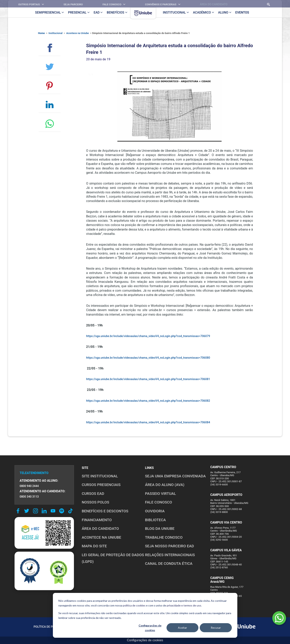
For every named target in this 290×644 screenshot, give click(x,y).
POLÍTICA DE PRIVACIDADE (51, 627)
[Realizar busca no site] (263, 4)
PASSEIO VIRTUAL (161, 494)
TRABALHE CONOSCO (164, 537)
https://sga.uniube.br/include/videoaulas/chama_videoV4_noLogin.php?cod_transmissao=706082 (148, 401)
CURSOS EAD (93, 494)
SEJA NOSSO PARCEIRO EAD (170, 546)
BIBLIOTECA (156, 520)
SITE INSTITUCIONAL (100, 476)
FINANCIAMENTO (97, 520)
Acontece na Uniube (78, 33)
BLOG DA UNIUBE (160, 529)
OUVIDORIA (155, 511)
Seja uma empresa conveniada (175, 476)
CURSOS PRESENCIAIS (101, 485)
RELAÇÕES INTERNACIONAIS (170, 555)
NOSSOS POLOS (96, 502)
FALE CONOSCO (159, 502)
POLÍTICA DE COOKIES (87, 627)
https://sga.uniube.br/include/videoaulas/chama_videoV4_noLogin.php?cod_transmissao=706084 (148, 422)
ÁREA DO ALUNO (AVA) (165, 485)
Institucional (56, 33)
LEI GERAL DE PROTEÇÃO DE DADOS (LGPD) (113, 558)
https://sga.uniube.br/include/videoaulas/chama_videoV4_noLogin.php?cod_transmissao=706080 (148, 358)
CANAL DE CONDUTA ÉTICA (169, 564)
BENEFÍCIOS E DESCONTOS (105, 511)
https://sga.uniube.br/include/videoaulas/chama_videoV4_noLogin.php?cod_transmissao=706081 (148, 379)
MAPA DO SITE (94, 546)
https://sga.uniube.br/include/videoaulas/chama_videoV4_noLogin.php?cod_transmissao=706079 (148, 336)
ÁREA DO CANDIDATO (100, 529)
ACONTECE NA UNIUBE (102, 537)
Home (41, 33)
